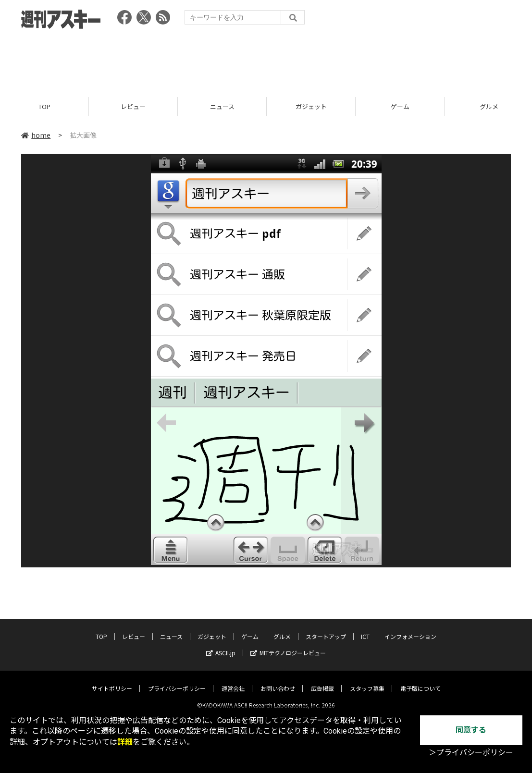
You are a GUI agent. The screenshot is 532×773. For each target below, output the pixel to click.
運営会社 (233, 681)
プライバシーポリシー (177, 681)
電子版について (421, 681)
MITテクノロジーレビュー (288, 645)
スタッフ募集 (367, 681)
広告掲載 (322, 681)
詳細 (125, 742)
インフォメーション (410, 629)
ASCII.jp (221, 645)
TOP (44, 107)
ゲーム (400, 107)
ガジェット (311, 107)
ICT (365, 629)
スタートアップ (326, 629)
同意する (471, 730)
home (36, 135)
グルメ (282, 629)
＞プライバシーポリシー (471, 753)
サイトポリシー (112, 681)
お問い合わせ (278, 681)
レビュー (133, 107)
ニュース (222, 107)
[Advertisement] (266, 60)
